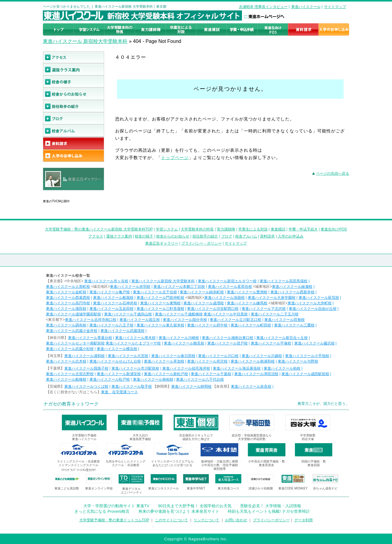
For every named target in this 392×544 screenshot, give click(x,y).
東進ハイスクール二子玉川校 (275, 314)
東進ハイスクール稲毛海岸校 (186, 368)
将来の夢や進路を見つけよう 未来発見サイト (179, 511)
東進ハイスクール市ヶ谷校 (106, 281)
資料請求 (267, 236)
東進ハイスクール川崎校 (179, 338)
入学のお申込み (291, 236)
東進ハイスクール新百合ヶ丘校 (282, 338)
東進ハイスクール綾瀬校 (292, 287)
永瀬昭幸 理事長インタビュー (263, 7)
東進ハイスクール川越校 (262, 356)
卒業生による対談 (253, 229)
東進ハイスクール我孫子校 (86, 368)
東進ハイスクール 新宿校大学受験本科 (85, 41)
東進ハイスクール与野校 (298, 361)
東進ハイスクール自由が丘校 (313, 309)
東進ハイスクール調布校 (66, 325)
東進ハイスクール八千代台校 (200, 379)
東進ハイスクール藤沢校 (315, 343)
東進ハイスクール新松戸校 (166, 374)
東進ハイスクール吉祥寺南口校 (91, 320)
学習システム (167, 229)
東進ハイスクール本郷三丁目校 (179, 287)
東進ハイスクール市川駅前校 (135, 368)
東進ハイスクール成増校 (204, 303)
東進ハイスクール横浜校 (117, 349)
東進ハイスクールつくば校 (86, 386)
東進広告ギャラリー (60, 193)
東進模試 (278, 229)
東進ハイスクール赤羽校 (130, 287)
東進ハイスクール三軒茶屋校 (160, 309)
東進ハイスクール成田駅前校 (305, 374)
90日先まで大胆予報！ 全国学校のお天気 (195, 506)
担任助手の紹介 (205, 236)
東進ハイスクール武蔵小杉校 (70, 349)
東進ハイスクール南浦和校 (253, 361)
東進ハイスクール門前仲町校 (160, 298)
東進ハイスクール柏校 (282, 368)
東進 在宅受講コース (119, 392)
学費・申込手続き (303, 229)
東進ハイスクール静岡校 (191, 386)
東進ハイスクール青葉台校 (90, 338)
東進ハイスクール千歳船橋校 (179, 314)
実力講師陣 (226, 229)
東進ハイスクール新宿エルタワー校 (227, 281)
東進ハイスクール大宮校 (128, 356)
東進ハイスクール (306, 7)
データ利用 (303, 520)
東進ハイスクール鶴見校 (184, 343)
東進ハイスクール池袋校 (224, 298)
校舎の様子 (144, 236)
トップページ (175, 158)
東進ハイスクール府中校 (207, 325)
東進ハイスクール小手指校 (307, 356)
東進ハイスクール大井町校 (310, 303)
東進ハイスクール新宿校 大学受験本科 (163, 281)
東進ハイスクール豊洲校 (247, 292)
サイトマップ (335, 7)
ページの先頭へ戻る (333, 173)
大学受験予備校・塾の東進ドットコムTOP (114, 520)
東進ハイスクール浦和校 (85, 356)
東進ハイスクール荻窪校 (319, 298)
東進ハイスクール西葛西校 (68, 298)
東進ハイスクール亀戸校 (110, 292)
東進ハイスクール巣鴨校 (160, 303)
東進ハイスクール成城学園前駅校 (73, 314)
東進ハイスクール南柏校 (153, 379)
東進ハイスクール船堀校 (113, 298)
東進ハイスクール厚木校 (135, 338)
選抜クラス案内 (119, 236)
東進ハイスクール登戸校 (228, 343)
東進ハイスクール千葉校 (211, 374)
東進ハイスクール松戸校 (110, 379)
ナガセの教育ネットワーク (71, 404)
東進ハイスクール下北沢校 (264, 309)
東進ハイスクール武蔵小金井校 (72, 331)
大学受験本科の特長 (197, 229)
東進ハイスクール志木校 (66, 361)
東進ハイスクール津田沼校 (256, 374)
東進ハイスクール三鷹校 (294, 325)
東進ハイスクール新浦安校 (119, 374)
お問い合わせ (236, 520)
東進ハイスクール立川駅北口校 (236, 320)
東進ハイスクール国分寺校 (185, 320)
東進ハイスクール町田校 (251, 325)
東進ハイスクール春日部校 (173, 356)
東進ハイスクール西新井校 (292, 292)
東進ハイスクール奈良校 (251, 386)
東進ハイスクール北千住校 (155, 292)
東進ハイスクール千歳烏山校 (128, 314)
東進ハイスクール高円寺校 (68, 303)
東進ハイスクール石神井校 (115, 303)
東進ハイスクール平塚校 (271, 343)
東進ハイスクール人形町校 (68, 287)
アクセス (96, 236)
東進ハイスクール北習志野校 (70, 374)
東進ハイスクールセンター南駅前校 (75, 343)
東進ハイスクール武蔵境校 (123, 331)
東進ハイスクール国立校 (140, 320)
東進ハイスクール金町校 (66, 292)
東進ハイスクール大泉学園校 (272, 298)
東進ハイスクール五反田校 (111, 309)
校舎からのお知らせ (173, 236)
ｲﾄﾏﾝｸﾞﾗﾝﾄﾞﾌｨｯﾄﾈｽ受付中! (79, 470)
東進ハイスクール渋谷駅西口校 (213, 309)
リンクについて (206, 520)
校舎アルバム (246, 236)
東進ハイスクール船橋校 (66, 379)
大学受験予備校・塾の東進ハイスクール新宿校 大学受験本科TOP (99, 229)
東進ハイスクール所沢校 (207, 361)
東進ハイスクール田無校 (285, 320)
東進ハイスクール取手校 (132, 386)
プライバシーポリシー (271, 520)
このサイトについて (171, 520)
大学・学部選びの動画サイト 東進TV (116, 506)
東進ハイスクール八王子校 (111, 325)
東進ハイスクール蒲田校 (66, 309)
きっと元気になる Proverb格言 (102, 511)
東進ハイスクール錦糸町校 (202, 292)
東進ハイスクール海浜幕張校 (237, 368)
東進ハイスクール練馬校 (247, 303)
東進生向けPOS (334, 229)
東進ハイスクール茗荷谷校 (230, 287)
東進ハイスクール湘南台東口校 (228, 338)
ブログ (227, 236)
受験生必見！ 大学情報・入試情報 (271, 506)
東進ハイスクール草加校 (164, 361)
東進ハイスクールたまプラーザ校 (133, 343)
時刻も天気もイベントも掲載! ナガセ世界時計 (269, 511)
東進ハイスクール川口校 (218, 356)
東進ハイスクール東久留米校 (160, 325)
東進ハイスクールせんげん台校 (115, 361)
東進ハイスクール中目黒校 (226, 314)
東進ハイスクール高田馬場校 (284, 281)
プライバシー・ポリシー (202, 243)
